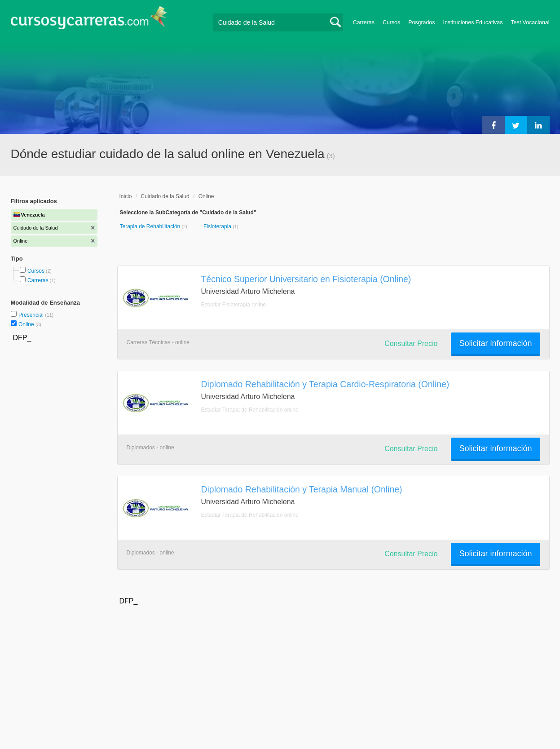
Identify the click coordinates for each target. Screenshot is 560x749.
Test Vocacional (530, 22)
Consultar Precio (411, 343)
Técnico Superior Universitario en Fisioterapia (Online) (306, 279)
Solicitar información (495, 343)
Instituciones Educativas (473, 22)
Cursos (391, 22)
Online (27, 324)
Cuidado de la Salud (165, 196)
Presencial (32, 315)
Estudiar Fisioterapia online (234, 305)
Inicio (126, 196)
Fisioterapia (218, 226)
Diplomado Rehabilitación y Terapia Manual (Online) (302, 489)
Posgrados (421, 22)
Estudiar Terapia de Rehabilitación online (250, 410)
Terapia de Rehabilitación (151, 226)
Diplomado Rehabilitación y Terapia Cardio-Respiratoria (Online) (325, 384)
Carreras (364, 22)
